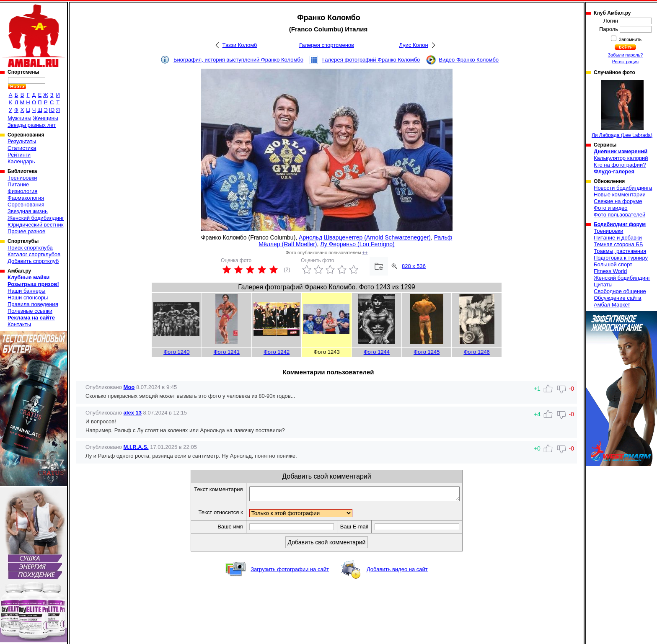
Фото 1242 (277, 352)
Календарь (21, 161)
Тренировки (22, 178)
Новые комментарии (620, 194)
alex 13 (133, 413)
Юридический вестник (35, 225)
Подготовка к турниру (621, 258)
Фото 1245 (427, 352)
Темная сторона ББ (618, 244)
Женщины (45, 118)
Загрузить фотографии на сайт (290, 572)
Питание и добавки (618, 238)
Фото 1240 (176, 352)
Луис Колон (413, 45)
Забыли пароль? (626, 55)
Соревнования (26, 205)
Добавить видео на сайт (397, 572)
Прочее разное (26, 231)
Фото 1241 (227, 352)
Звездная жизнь (28, 211)
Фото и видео (611, 208)
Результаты (22, 141)
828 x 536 (414, 266)
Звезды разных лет (32, 125)
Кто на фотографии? (620, 165)
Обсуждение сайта (617, 298)
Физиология (22, 191)
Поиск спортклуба (30, 248)
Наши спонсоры (28, 298)
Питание (18, 184)
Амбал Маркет (612, 305)
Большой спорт (613, 264)
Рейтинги (19, 155)
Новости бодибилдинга (623, 188)
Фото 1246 (476, 352)
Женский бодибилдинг (36, 218)
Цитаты (603, 285)
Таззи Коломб (240, 45)
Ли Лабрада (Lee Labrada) (622, 109)
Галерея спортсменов (327, 45)
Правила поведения (33, 304)
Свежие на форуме (618, 201)
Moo (129, 387)
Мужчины (19, 118)
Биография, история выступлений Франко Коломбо (238, 60)
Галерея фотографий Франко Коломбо (371, 60)
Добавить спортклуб (33, 261)
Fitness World (610, 271)
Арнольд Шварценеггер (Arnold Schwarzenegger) (365, 237)
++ (365, 252)
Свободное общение (620, 291)
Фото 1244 (377, 352)
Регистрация (625, 62)
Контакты (19, 324)
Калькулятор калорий (621, 158)
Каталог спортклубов (34, 254)
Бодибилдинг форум (620, 224)
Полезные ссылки (30, 311)
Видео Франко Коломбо (469, 60)
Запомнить (630, 39)
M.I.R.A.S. (136, 447)
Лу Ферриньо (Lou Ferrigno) (357, 244)
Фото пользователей (619, 215)
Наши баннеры (26, 291)
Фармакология (26, 198)
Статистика (22, 148)
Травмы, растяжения (620, 251)
